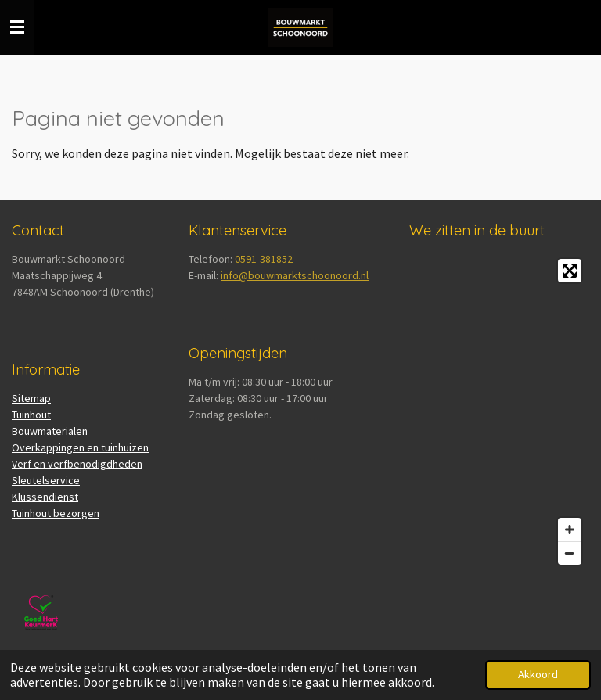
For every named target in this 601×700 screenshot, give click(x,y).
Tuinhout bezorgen (56, 513)
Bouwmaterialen (50, 431)
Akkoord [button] (538, 674)
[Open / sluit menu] (17, 27)
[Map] (499, 412)
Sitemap (31, 398)
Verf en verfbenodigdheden (77, 464)
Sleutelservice (46, 480)
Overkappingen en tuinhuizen (80, 447)
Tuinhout (31, 415)
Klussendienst (45, 497)
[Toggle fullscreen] (570, 271)
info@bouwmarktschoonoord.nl (295, 275)
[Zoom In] (570, 529)
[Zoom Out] (570, 553)
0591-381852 (264, 259)
